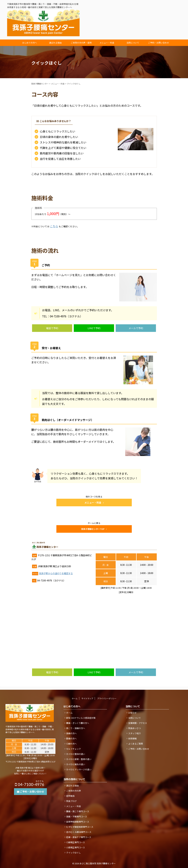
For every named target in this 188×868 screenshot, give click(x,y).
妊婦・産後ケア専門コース (79, 837)
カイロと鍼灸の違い (76, 764)
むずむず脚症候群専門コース (80, 827)
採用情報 (132, 738)
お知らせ (132, 713)
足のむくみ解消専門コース (79, 832)
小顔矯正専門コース (76, 847)
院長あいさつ (135, 728)
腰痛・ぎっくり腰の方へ (78, 723)
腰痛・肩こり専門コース (78, 811)
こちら (54, 226)
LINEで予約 (94, 328)
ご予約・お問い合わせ (159, 43)
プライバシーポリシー (107, 698)
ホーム (75, 698)
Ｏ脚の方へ (71, 744)
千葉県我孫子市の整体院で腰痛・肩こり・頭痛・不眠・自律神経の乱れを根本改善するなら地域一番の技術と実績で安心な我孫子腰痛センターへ (30, 729)
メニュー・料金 (107, 43)
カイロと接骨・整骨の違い (79, 759)
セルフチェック (74, 749)
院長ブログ (71, 801)
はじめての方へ (30, 43)
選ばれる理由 (55, 43)
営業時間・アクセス (138, 723)
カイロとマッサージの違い (79, 769)
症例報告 (70, 796)
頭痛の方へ (71, 733)
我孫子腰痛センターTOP (94, 529)
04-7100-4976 (163, 19)
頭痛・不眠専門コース (77, 817)
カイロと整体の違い (76, 754)
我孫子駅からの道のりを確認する (56, 573)
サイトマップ (87, 698)
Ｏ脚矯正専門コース (76, 842)
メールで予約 (136, 328)
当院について (133, 43)
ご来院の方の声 (74, 791)
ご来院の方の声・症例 (81, 43)
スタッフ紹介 (135, 733)
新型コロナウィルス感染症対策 (81, 718)
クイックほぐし (74, 853)
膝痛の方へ (71, 738)
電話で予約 (52, 328)
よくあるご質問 (136, 744)
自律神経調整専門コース (78, 822)
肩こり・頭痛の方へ (76, 728)
